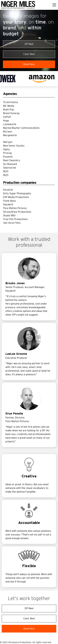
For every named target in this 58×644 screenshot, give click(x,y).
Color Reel (29, 54)
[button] (54, 5)
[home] (18, 5)
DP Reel (29, 44)
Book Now (29, 64)
